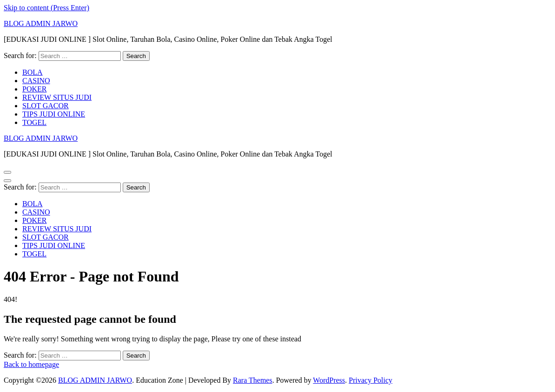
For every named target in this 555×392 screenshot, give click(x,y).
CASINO (36, 81)
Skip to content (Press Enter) (46, 8)
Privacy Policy (370, 380)
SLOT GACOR (46, 106)
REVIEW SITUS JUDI (57, 97)
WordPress (329, 380)
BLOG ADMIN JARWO (41, 23)
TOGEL (34, 122)
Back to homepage (31, 364)
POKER (34, 89)
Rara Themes (253, 380)
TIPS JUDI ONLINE (54, 114)
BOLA (33, 72)
